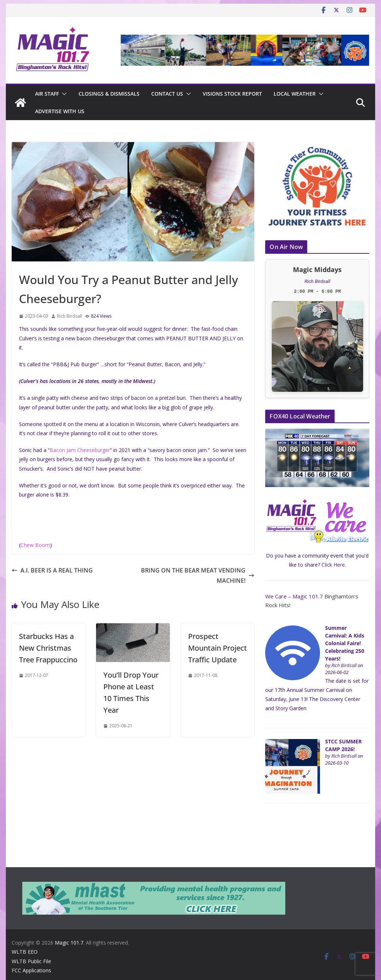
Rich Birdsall (70, 316)
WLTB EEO (25, 952)
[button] (63, 94)
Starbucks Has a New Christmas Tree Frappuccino (48, 648)
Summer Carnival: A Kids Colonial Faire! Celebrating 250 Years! (345, 643)
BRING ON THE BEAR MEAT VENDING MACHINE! (198, 576)
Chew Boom (35, 545)
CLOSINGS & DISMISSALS (109, 94)
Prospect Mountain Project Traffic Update (218, 648)
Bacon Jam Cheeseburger (80, 450)
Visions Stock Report (232, 94)
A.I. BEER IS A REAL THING (52, 570)
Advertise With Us (60, 111)
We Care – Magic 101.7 (294, 596)
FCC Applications (31, 970)
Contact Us (167, 94)
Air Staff (47, 94)
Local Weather (295, 94)
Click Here (333, 565)
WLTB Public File (31, 961)
